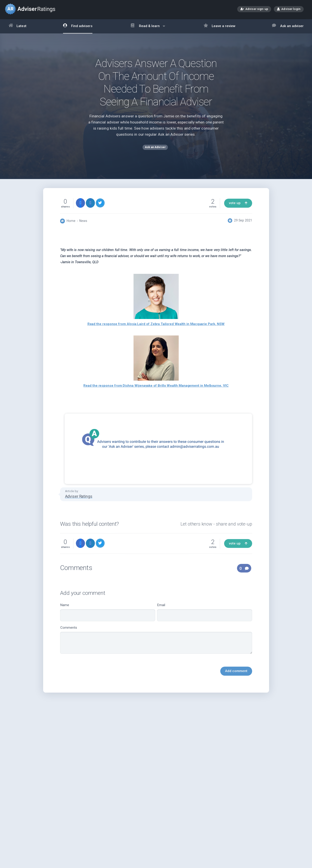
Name (108, 614)
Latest (18, 26)
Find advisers (78, 26)
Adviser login (289, 9)
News (83, 223)
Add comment (236, 673)
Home (71, 223)
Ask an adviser (288, 26)
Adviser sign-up (254, 9)
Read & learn (148, 28)
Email (205, 614)
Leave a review (219, 26)
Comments (156, 642)
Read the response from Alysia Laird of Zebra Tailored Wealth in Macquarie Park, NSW (156, 326)
